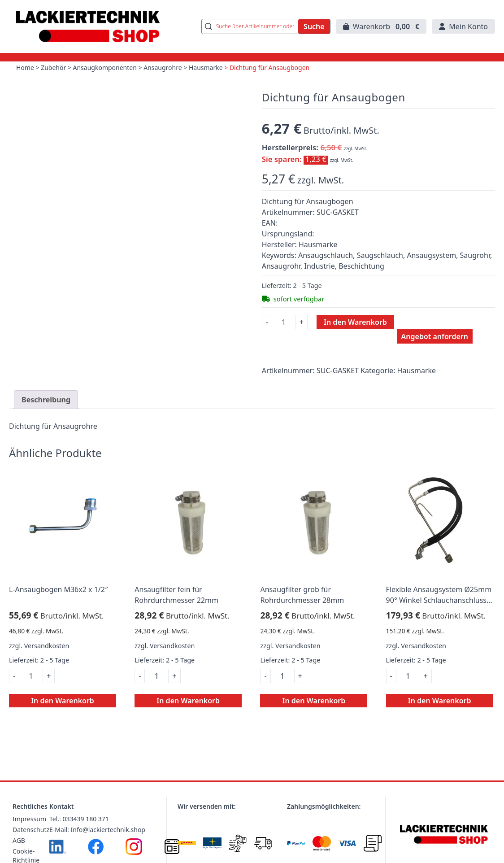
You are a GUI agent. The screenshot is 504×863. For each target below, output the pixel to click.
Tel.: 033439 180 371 (79, 819)
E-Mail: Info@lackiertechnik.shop (97, 830)
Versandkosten (47, 646)
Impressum (29, 819)
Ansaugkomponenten (105, 68)
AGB (19, 840)
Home (25, 68)
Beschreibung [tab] (46, 400)
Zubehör (53, 68)
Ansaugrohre (163, 68)
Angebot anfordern (435, 336)
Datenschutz (31, 830)
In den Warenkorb (355, 322)
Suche (314, 26)
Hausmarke (206, 68)
